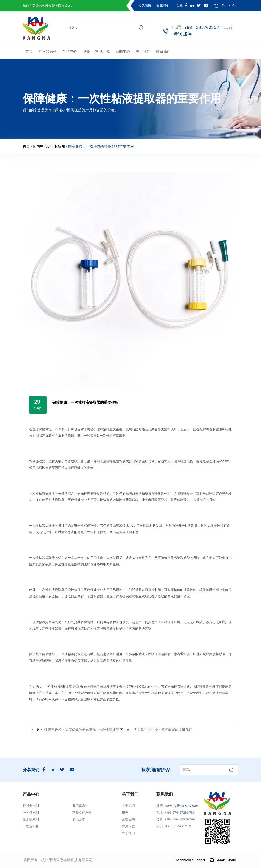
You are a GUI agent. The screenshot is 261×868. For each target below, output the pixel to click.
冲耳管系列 (31, 812)
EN (224, 6)
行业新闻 (58, 146)
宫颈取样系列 (82, 812)
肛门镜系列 (80, 806)
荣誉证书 (128, 819)
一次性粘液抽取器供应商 (63, 686)
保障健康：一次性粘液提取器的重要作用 (85, 403)
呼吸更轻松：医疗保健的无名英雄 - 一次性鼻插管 (82, 730)
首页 (29, 52)
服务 (86, 52)
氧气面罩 (79, 819)
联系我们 (163, 6)
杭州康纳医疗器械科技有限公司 (67, 860)
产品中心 (70, 52)
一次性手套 (31, 826)
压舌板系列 (31, 819)
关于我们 (143, 52)
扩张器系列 (48, 52)
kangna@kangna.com (182, 806)
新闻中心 (123, 52)
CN (235, 6)
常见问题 (145, 6)
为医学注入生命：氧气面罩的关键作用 (163, 730)
